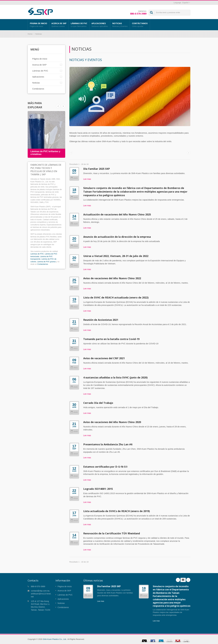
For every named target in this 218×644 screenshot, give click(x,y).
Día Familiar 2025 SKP (97, 169)
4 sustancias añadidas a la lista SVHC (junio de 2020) (115, 377)
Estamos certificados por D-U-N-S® (105, 467)
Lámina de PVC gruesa (46, 262)
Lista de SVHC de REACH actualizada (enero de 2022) (116, 297)
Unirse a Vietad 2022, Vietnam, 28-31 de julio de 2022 (116, 256)
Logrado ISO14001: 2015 (98, 489)
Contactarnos (43, 264)
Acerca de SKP (59, 25)
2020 (74, 387)
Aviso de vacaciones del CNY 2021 (104, 358)
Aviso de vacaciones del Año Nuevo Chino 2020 (112, 422)
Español (185, 3)
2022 (74, 265)
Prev (63, 106)
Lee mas (87, 179)
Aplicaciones (100, 25)
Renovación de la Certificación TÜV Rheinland (112, 533)
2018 (74, 543)
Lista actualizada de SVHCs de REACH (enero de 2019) (117, 511)
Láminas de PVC (79, 25)
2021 (74, 329)
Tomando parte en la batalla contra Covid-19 (111, 339)
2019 (74, 454)
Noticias (120, 25)
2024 (74, 246)
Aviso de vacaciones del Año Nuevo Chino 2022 (112, 278)
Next (58, 106)
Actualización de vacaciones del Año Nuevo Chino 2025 (117, 214)
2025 (74, 178)
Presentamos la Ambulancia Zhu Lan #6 (108, 444)
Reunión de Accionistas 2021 (101, 320)
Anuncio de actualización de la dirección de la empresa (117, 237)
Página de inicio (39, 25)
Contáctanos (140, 25)
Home (30, 34)
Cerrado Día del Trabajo (98, 403)
